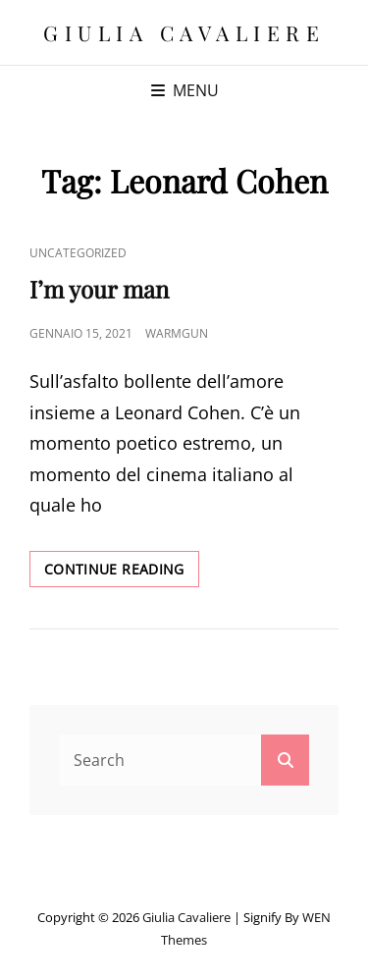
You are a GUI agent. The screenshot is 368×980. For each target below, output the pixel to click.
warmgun (177, 333)
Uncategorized (78, 253)
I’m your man (99, 289)
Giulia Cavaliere (184, 32)
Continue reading (122, 572)
